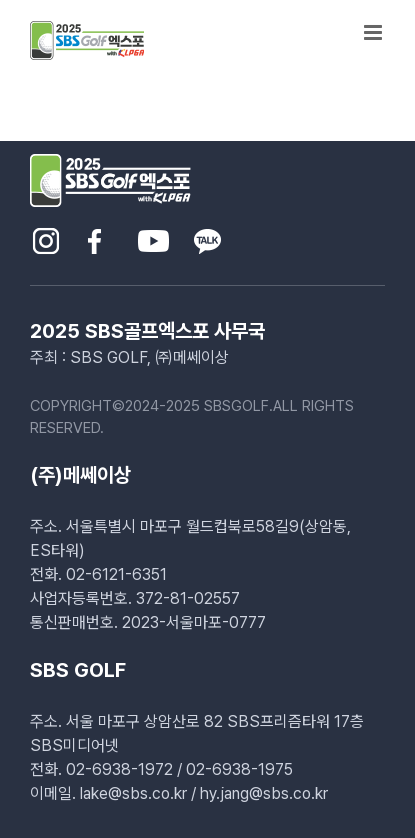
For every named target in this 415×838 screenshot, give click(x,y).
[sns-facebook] (94, 235)
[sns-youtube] (153, 235)
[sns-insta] (45, 235)
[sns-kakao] (207, 235)
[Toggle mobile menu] (374, 32)
